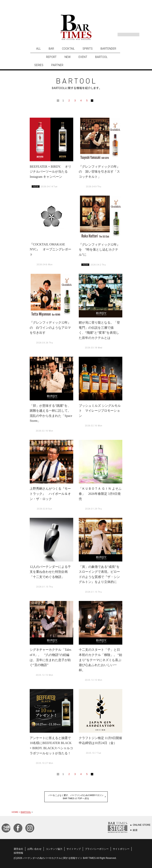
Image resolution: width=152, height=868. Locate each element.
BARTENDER (108, 49)
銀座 (135, 830)
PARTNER (57, 65)
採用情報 (18, 853)
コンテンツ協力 (54, 849)
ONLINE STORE (142, 825)
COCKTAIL (68, 49)
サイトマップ (74, 849)
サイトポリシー (121, 849)
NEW (68, 57)
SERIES (39, 65)
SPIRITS (88, 49)
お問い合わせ (34, 849)
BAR (51, 49)
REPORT (51, 57)
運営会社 (18, 849)
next (93, 101)
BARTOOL (101, 57)
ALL (38, 49)
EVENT (83, 57)
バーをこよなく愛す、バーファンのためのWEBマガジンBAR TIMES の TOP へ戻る (76, 797)
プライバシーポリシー (97, 849)
